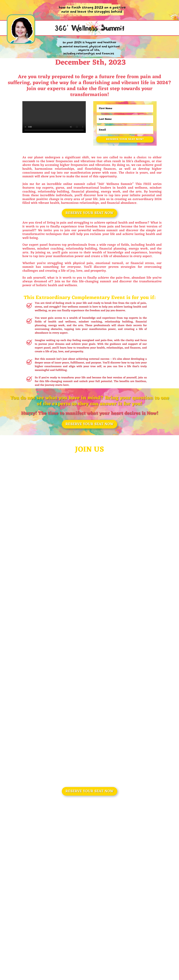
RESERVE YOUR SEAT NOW (89, 213)
